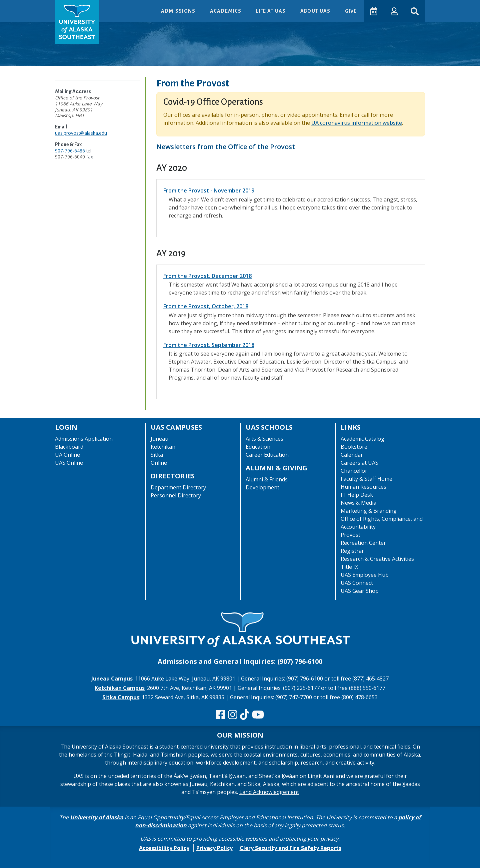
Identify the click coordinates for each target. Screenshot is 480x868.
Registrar (352, 551)
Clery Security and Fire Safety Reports (290, 848)
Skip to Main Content (31, 7)
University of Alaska (97, 817)
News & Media (358, 503)
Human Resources (363, 487)
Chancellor (354, 471)
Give (350, 11)
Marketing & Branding (369, 511)
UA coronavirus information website (357, 123)
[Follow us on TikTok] (245, 715)
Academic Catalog (362, 439)
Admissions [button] (178, 11)
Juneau (159, 439)
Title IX (349, 567)
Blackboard (69, 447)
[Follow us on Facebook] (221, 715)
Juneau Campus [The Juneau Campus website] (112, 679)
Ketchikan (163, 447)
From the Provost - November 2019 (209, 190)
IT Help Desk (357, 495)
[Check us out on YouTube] (258, 715)
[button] (393, 11)
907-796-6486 (70, 151)
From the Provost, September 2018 (209, 345)
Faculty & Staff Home (366, 479)
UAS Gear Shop (360, 591)
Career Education (267, 455)
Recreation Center (363, 543)
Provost (350, 535)
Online (159, 463)
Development (262, 487)
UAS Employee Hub (365, 575)
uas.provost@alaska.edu (81, 133)
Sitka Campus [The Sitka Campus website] (121, 697)
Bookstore (354, 447)
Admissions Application (84, 439)
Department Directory (178, 487)
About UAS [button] (315, 11)
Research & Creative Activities (377, 559)
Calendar (352, 455)
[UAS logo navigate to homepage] (77, 22)
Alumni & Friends (267, 479)
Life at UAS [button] (271, 11)
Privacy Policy (214, 848)
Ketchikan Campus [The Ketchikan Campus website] (120, 688)
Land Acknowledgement (269, 792)
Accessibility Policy (164, 848)
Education (258, 447)
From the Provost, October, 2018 (206, 306)
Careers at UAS (359, 463)
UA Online (67, 455)
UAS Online (69, 463)
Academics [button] (226, 11)
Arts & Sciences (264, 439)
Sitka (157, 455)
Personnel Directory (176, 495)
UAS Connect (357, 583)
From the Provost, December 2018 (207, 276)
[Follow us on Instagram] (233, 715)
